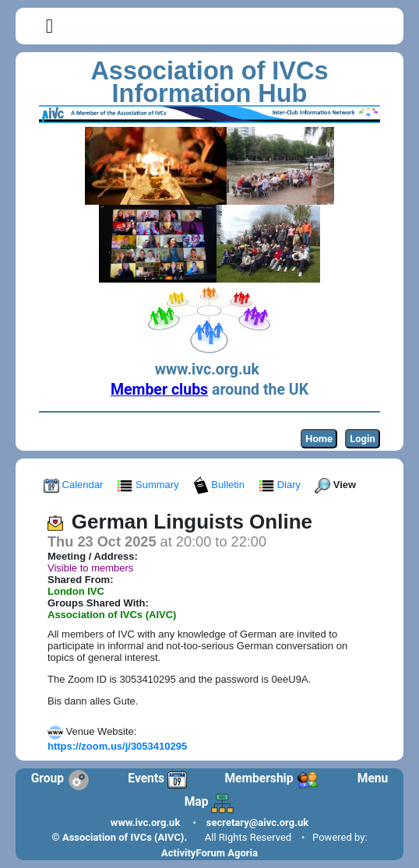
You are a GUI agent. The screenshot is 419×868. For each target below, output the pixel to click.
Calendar (75, 485)
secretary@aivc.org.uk (257, 822)
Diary (281, 485)
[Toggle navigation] (49, 26)
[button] (49, 26)
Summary (149, 485)
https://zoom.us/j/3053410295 (117, 746)
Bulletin (220, 485)
